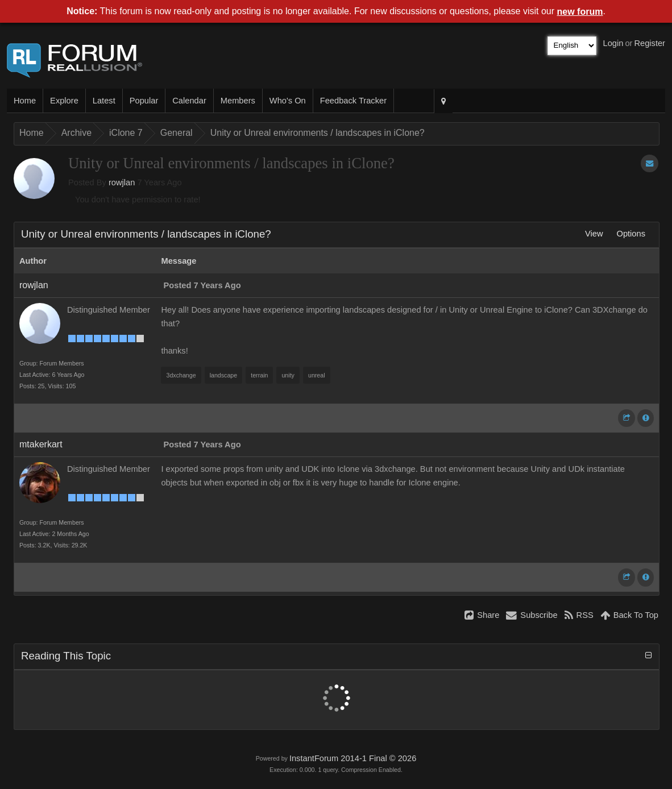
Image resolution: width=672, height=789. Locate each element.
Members (238, 101)
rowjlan (122, 182)
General (177, 133)
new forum (580, 12)
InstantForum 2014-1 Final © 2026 (353, 758)
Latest (104, 101)
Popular (144, 101)
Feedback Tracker (353, 101)
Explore (64, 101)
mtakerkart (41, 444)
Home (25, 101)
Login (613, 43)
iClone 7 (126, 133)
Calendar (189, 101)
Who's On (288, 101)
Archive (76, 133)
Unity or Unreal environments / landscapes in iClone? (318, 133)
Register (650, 43)
